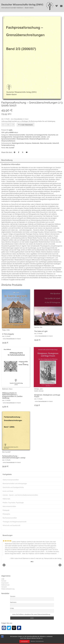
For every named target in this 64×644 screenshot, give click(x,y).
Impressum (5, 583)
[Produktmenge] (8, 125)
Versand (4, 587)
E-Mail (12, 608)
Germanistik (36, 137)
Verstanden (24, 643)
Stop (33, 562)
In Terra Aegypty (8, 334)
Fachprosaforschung (8, 145)
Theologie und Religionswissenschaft (14, 522)
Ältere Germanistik (46, 143)
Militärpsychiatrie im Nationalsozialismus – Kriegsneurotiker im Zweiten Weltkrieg (12, 395)
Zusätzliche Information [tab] (11, 164)
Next (60, 565)
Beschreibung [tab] (7, 160)
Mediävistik (28, 137)
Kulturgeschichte (18, 137)
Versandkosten (18, 119)
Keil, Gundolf (10, 148)
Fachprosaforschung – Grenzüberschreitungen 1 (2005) (14, 457)
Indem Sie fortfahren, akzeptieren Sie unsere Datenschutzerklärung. (31, 614)
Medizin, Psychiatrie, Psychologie (13, 503)
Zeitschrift (56, 143)
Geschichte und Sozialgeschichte (37, 135)
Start (31, 562)
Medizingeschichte (23, 139)
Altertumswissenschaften (17, 135)
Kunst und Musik (8, 491)
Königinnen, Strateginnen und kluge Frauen (47, 396)
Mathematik (6, 499)
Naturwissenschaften (9, 506)
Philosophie (6, 514)
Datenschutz (5, 585)
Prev (4, 565)
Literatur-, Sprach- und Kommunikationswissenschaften (20, 495)
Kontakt (4, 581)
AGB (3, 579)
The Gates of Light (41, 331)
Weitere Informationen (37, 642)
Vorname (13, 596)
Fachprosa (28, 143)
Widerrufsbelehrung (8, 589)
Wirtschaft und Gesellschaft (11, 525)
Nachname (13, 602)
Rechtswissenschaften (10, 518)
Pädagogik (6, 510)
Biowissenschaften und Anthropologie (15, 484)
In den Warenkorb (27, 125)
